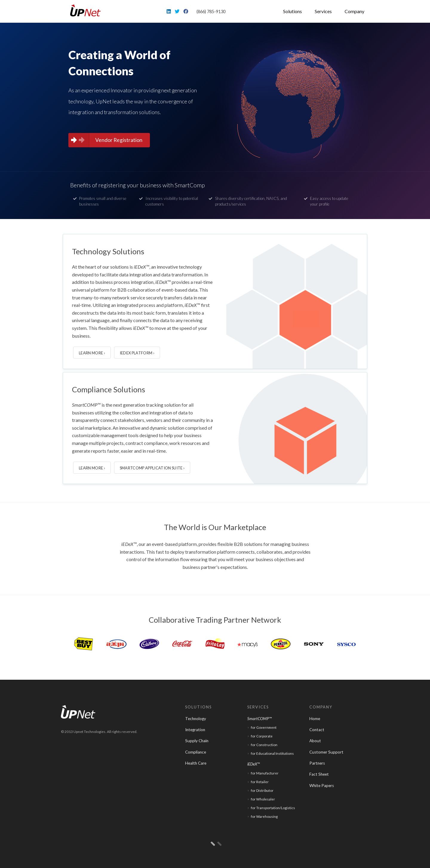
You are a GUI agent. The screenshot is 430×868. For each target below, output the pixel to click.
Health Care (196, 763)
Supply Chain (197, 741)
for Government (264, 727)
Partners (317, 763)
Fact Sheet (319, 774)
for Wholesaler (263, 799)
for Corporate (262, 736)
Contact (317, 730)
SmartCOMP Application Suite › (152, 468)
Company (354, 11)
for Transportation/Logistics (273, 808)
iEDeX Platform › (137, 353)
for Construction (264, 745)
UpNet (87, 10)
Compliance (196, 752)
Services (323, 11)
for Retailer (260, 782)
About (315, 741)
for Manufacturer (265, 773)
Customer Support (326, 752)
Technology (196, 719)
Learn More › (92, 353)
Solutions (292, 11)
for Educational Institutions (272, 753)
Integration (195, 730)
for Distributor (262, 790)
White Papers (322, 786)
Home (315, 719)
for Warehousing (264, 816)
